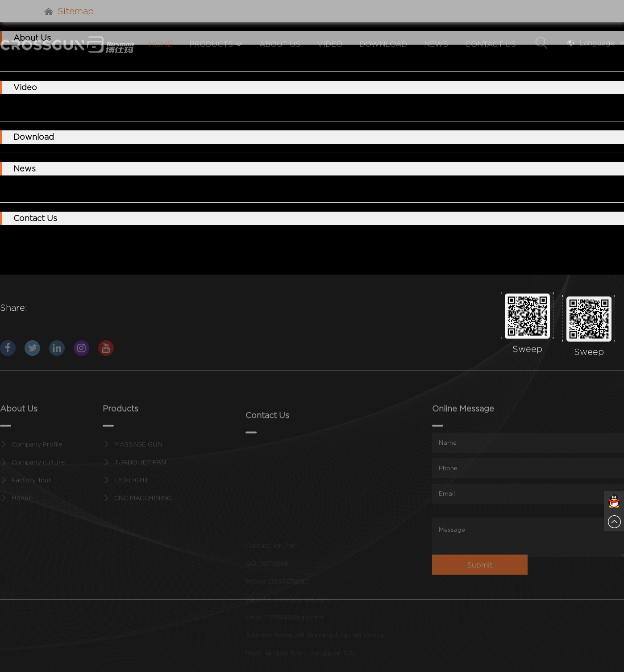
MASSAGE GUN (37, 107)
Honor (21, 503)
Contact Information (45, 238)
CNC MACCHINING (209, 107)
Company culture (38, 467)
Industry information (107, 189)
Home (160, 58)
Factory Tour (31, 485)
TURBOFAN (93, 107)
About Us (279, 58)
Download (383, 58)
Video (329, 58)
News (436, 58)
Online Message (114, 238)
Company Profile (37, 449)
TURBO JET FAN (140, 467)
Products (215, 58)
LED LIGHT (131, 485)
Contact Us (490, 58)
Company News (37, 189)
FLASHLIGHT (146, 107)
